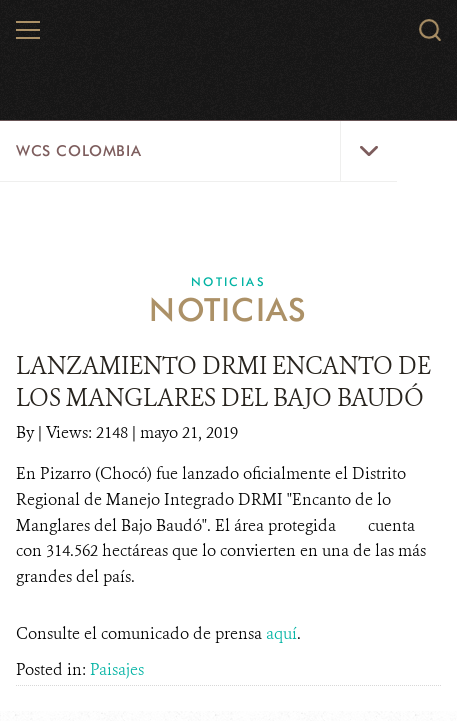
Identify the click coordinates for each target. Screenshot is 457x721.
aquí (281, 633)
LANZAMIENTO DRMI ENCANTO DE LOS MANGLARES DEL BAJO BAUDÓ (223, 382)
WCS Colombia (78, 151)
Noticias (228, 281)
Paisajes (117, 669)
